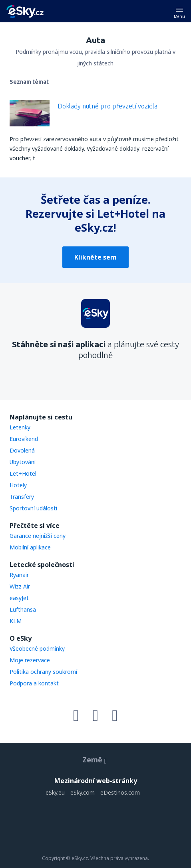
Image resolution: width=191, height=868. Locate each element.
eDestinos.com (120, 792)
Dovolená (22, 450)
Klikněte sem (95, 257)
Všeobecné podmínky (37, 649)
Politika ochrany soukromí (43, 672)
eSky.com (83, 792)
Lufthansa (23, 609)
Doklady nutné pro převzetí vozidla (107, 106)
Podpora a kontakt (34, 683)
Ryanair (19, 575)
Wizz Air (20, 586)
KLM (16, 621)
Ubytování (23, 462)
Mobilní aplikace (30, 547)
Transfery (22, 497)
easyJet (19, 598)
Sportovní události (33, 508)
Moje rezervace (30, 660)
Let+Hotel (23, 473)
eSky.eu (55, 792)
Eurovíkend (24, 439)
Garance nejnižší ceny (38, 536)
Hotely (18, 485)
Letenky (20, 427)
